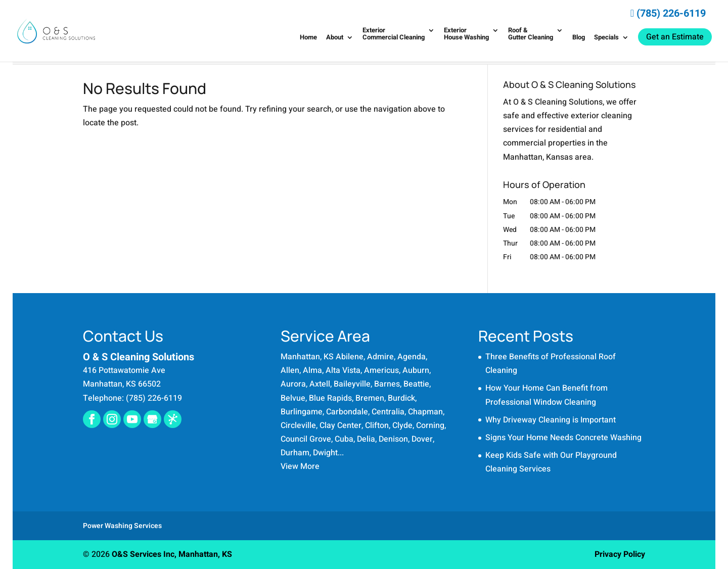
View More (300, 466)
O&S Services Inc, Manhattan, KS (172, 554)
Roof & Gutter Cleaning (531, 34)
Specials (606, 38)
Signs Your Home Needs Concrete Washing (563, 438)
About (335, 38)
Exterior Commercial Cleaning (394, 34)
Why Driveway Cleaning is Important (551, 420)
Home (308, 38)
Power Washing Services (122, 526)
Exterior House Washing (466, 34)
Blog (579, 38)
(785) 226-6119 (668, 13)
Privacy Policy (620, 554)
